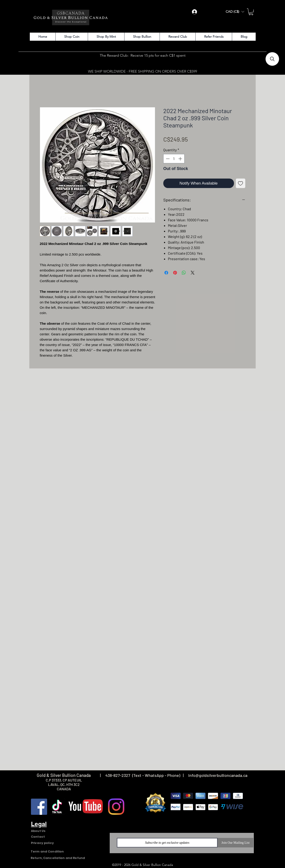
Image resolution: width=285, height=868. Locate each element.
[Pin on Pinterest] (175, 273)
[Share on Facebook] (166, 273)
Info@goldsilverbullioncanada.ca (218, 775)
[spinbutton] (174, 159)
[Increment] (181, 159)
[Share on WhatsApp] (184, 273)
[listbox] (235, 12)
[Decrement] (167, 159)
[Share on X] (193, 273)
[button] (235, 12)
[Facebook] (39, 807)
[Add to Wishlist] (241, 183)
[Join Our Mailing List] (235, 843)
